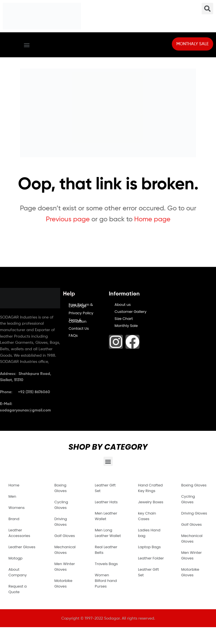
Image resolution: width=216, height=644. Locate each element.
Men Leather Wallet (106, 516)
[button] (27, 45)
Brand (14, 519)
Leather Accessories (19, 533)
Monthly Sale (126, 326)
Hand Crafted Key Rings (150, 488)
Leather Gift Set (105, 488)
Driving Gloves (61, 522)
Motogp (15, 558)
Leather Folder (151, 558)
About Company (18, 572)
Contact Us (79, 328)
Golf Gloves (65, 536)
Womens (17, 508)
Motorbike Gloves (63, 583)
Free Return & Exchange (81, 305)
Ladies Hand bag (149, 533)
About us (123, 305)
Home (14, 485)
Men (12, 496)
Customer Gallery (130, 312)
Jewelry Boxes (151, 502)
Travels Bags (106, 564)
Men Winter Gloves (65, 567)
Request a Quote (18, 589)
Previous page (68, 219)
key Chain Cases (147, 516)
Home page (152, 219)
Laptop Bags (149, 547)
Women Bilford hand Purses (106, 581)
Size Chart (124, 319)
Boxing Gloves (60, 488)
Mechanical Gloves (65, 550)
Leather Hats (106, 502)
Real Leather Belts (106, 550)
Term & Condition (77, 321)
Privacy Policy (81, 313)
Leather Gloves (22, 547)
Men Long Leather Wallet (108, 533)
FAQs (73, 335)
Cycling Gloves (61, 505)
